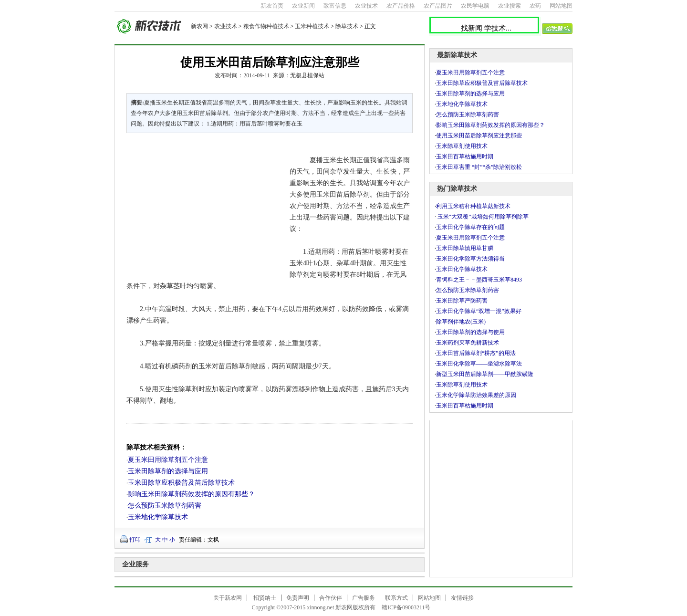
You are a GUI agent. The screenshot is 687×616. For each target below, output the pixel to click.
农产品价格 (401, 6)
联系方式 (396, 598)
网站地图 (561, 6)
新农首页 (272, 6)
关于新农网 (228, 598)
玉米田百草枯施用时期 (465, 157)
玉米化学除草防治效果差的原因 (476, 395)
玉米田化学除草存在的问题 (470, 227)
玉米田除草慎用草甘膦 (465, 248)
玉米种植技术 (312, 26)
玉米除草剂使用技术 (462, 146)
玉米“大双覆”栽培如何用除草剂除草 (482, 217)
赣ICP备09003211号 (406, 607)
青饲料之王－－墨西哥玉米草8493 (479, 280)
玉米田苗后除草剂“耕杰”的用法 (476, 353)
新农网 (199, 26)
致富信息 (335, 6)
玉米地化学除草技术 (158, 517)
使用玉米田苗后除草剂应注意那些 (479, 136)
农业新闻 (303, 6)
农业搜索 (510, 6)
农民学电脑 (475, 6)
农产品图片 (438, 6)
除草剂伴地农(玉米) (461, 322)
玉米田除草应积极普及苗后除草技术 (181, 483)
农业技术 (366, 6)
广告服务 (364, 598)
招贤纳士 (265, 598)
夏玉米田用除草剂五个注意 (168, 460)
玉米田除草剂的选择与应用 (168, 471)
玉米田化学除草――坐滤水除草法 (479, 364)
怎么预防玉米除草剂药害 (165, 506)
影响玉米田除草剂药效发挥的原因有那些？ (191, 494)
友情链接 (462, 598)
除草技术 (347, 26)
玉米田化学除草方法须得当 (470, 259)
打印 (135, 540)
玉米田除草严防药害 (462, 301)
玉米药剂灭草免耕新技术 (468, 343)
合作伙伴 (331, 598)
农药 (535, 6)
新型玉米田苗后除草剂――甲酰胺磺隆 (485, 374)
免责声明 (298, 598)
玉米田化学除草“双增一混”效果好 (479, 311)
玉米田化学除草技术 (462, 269)
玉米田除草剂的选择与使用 (470, 332)
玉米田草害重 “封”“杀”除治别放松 (479, 167)
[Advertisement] (202, 205)
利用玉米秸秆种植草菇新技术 (473, 206)
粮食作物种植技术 (266, 26)
